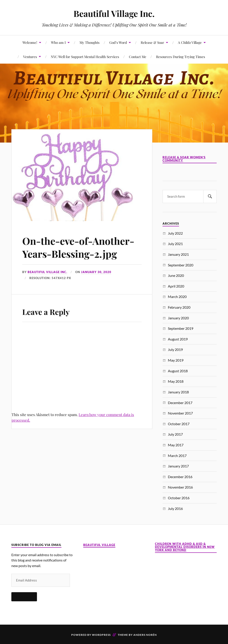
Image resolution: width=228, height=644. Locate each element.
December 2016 (180, 477)
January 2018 (178, 392)
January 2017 (178, 466)
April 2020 (176, 286)
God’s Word (118, 42)
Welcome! (30, 42)
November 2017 (180, 413)
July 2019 (175, 349)
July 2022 (175, 233)
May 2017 (176, 445)
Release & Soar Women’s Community (184, 159)
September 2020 (181, 265)
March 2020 (177, 297)
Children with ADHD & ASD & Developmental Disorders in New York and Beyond (185, 547)
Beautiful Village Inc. (114, 13)
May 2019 (176, 360)
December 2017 (180, 403)
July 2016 (175, 508)
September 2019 (181, 328)
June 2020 (176, 275)
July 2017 (175, 434)
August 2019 (178, 339)
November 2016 (180, 487)
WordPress (101, 635)
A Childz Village (190, 42)
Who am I (58, 42)
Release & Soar (152, 42)
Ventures (30, 57)
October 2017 (179, 424)
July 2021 (175, 244)
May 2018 (176, 381)
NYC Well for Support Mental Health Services (85, 57)
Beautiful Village (99, 545)
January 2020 (178, 318)
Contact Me (138, 57)
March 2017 (177, 456)
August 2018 (178, 371)
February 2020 (179, 307)
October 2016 (179, 498)
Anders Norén (145, 635)
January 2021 (178, 254)
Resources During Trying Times (181, 57)
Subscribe (24, 597)
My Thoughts (90, 42)
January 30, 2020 (96, 272)
